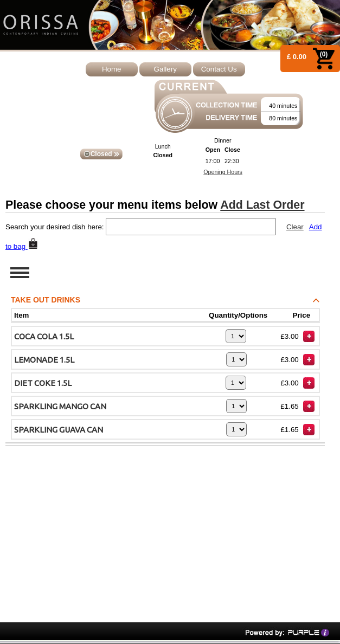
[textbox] (191, 227)
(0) (324, 54)
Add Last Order (262, 205)
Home (112, 69)
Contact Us (219, 69)
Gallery (165, 69)
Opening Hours (223, 172)
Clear (295, 227)
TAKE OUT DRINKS (168, 302)
